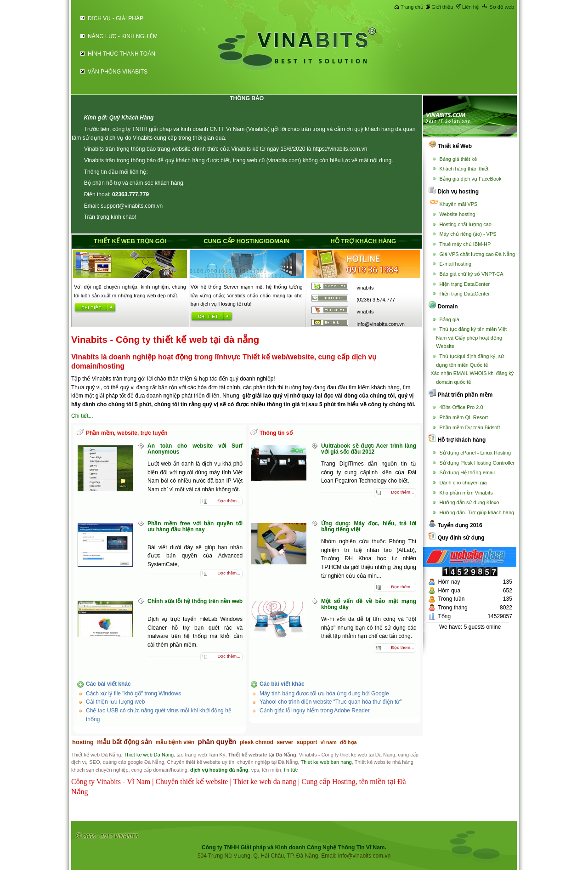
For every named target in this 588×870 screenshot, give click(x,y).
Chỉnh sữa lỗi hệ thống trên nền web (195, 601)
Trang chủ (412, 7)
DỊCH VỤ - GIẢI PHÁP (116, 18)
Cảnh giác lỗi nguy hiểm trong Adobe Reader (315, 711)
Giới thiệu (442, 7)
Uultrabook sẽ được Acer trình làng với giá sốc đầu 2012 (369, 449)
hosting (83, 742)
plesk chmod (257, 742)
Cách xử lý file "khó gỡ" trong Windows (133, 694)
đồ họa (348, 742)
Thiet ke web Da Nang (149, 755)
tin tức (291, 770)
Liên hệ (470, 7)
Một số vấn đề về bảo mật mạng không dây (369, 604)
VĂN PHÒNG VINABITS (118, 72)
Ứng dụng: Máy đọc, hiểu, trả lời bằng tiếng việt (369, 526)
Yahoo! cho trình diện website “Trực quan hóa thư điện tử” (331, 702)
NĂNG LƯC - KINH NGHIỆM (123, 36)
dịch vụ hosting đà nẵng (219, 770)
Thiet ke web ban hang (326, 762)
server (285, 742)
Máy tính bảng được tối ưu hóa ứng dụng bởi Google (324, 694)
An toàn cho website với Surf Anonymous (195, 449)
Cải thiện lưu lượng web (115, 702)
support (307, 742)
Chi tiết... (82, 416)
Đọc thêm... (229, 501)
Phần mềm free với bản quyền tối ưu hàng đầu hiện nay (195, 526)
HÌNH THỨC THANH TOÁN (122, 54)
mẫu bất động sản (124, 742)
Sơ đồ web (502, 7)
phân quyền (217, 742)
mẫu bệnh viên (175, 742)
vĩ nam (329, 742)
